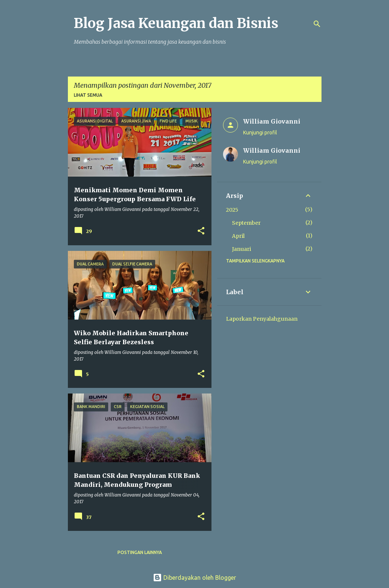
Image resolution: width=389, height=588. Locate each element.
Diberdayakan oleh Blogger (194, 578)
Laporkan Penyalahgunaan (262, 319)
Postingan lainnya (140, 552)
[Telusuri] (317, 24)
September (246, 223)
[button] (201, 231)
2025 (232, 210)
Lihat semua (88, 95)
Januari (241, 249)
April (238, 236)
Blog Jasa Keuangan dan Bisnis (176, 23)
